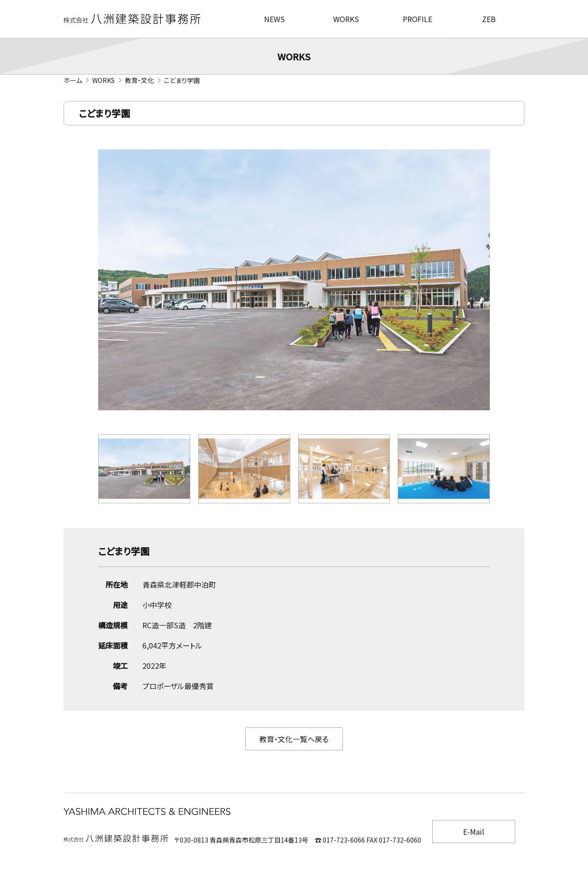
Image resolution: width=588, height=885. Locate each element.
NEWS (274, 19)
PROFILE (417, 19)
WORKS (346, 19)
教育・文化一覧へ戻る (294, 740)
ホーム (73, 80)
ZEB (489, 19)
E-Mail (474, 832)
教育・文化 (139, 80)
